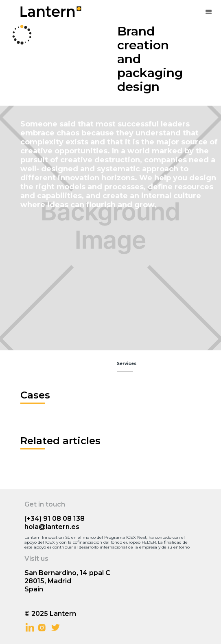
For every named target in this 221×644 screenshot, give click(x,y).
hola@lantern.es (52, 527)
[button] (209, 12)
